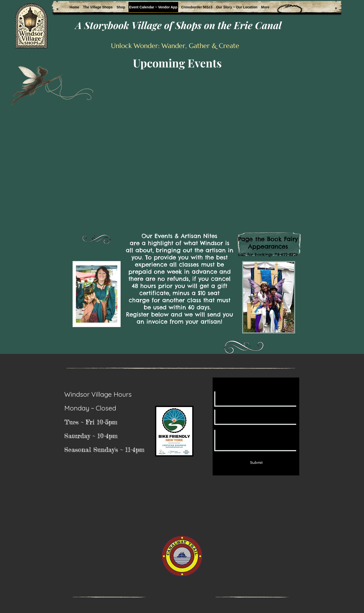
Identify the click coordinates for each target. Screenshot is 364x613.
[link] (290, 9)
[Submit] (256, 463)
